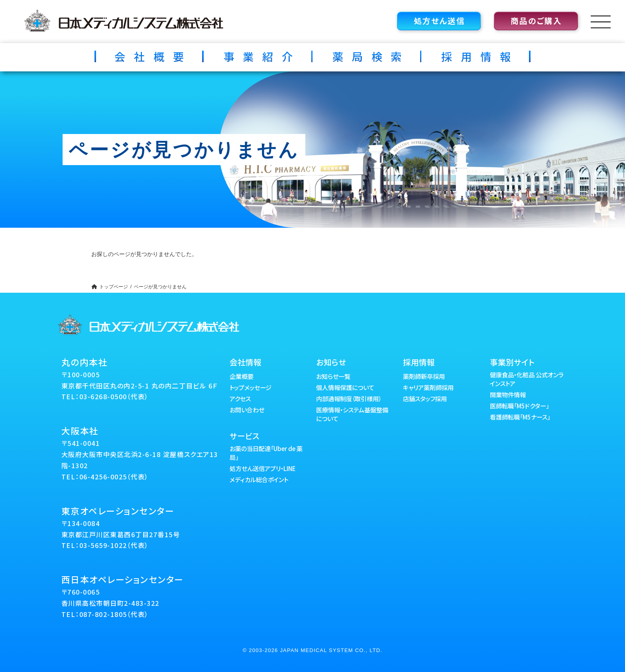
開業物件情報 (508, 394)
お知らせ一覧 (333, 376)
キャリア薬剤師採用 (428, 387)
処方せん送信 (440, 21)
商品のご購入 (536, 21)
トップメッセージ (251, 387)
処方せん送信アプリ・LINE (263, 468)
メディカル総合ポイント (259, 479)
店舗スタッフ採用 (425, 398)
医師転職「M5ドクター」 (519, 406)
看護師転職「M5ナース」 (520, 417)
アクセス (240, 398)
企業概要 (242, 376)
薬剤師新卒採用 (424, 376)
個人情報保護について (345, 387)
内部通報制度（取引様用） (349, 398)
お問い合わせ (247, 410)
